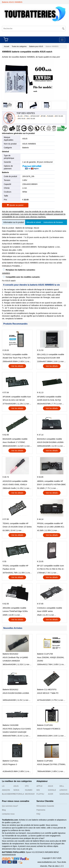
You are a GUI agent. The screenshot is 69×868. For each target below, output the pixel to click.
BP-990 (43, 116)
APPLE (39, 786)
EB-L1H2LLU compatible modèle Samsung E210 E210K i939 (51, 356)
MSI (38, 790)
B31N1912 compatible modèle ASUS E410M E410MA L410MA (50, 441)
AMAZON (6, 790)
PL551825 (50, 116)
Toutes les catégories (19, 46)
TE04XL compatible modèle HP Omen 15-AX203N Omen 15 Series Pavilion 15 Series (17, 525)
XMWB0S (6, 273)
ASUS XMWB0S (29, 144)
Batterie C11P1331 (45, 725)
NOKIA (16, 790)
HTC (27, 786)
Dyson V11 (30, 852)
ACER (51, 794)
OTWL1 (26, 116)
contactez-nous (8, 814)
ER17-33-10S (59, 116)
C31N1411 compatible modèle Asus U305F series (50, 610)
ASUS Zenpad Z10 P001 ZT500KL (51, 764)
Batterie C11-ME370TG (47, 690)
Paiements (41, 810)
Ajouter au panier (15, 205)
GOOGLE (52, 790)
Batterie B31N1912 (10, 690)
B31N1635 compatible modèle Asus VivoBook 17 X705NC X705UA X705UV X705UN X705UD (15, 441)
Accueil (7, 46)
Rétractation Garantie (45, 806)
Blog (4, 810)
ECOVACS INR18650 (44, 852)
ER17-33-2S (22, 119)
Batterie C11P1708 (45, 654)
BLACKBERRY (7, 794)
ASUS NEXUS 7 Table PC (48, 693)
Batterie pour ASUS (36, 46)
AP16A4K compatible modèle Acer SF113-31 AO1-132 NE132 (17, 398)
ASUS (25, 139)
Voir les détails (17, 366)
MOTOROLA (18, 794)
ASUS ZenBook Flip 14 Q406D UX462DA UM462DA (15, 659)
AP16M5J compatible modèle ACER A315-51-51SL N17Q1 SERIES (49, 399)
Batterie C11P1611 (10, 761)
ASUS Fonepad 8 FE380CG (49, 729)
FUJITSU (40, 794)
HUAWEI (29, 790)
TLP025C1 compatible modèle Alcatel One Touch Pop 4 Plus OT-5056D (17, 356)
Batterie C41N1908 (11, 725)
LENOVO (63, 790)
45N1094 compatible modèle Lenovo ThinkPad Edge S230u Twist (15, 610)
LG (3, 786)
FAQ (38, 814)
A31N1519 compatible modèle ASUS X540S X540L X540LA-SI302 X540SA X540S (15, 483)
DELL (62, 786)
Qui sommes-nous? (10, 806)
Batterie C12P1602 (45, 761)
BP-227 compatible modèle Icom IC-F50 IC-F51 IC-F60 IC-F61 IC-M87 (51, 568)
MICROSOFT (30, 794)
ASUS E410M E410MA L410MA (16, 693)
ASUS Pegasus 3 (10, 764)
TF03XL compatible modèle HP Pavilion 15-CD (15, 567)
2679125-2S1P (35, 116)
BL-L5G (20, 116)
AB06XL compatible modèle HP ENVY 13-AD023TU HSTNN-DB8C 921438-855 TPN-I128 (52, 483)
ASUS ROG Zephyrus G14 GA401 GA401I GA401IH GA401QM (17, 730)
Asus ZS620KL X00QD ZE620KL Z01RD (51, 659)
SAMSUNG (64, 794)
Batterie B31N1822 (10, 654)
